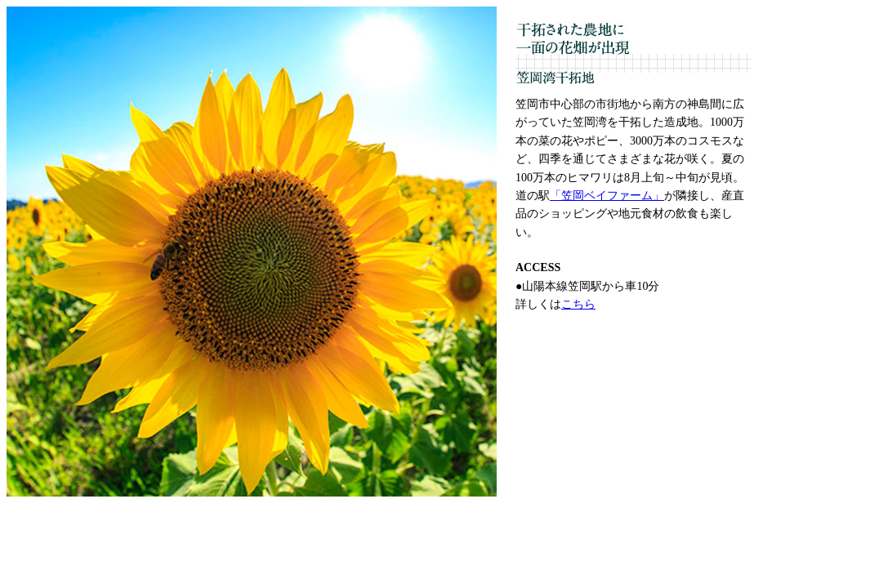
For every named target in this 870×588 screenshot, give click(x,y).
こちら (578, 304)
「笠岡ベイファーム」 (607, 196)
